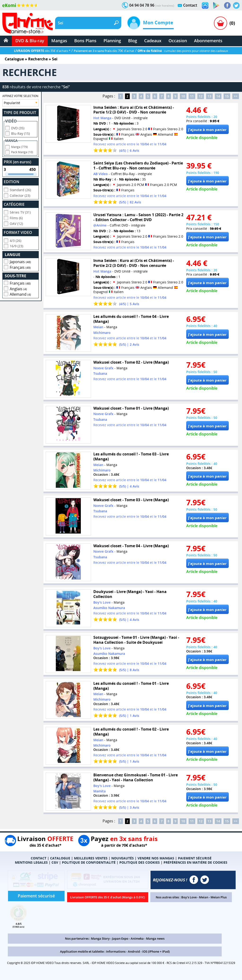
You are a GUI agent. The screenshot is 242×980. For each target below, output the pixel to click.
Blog (133, 41)
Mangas (59, 41)
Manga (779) (19, 146)
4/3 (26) (15, 240)
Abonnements (208, 41)
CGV (55, 862)
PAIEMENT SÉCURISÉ (195, 858)
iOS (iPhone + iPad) (156, 951)
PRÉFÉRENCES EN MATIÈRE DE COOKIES (195, 862)
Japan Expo (120, 938)
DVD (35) (18, 127)
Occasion (178, 41)
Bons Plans (85, 41)
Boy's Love (189, 897)
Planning (112, 41)
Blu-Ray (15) (20, 133)
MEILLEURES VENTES (91, 858)
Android (134, 951)
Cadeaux (153, 41)
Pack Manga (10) (22, 151)
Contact (190, 5)
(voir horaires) (165, 6)
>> (236, 96)
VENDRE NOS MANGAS (156, 858)
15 (227, 96)
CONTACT (39, 858)
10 (183, 96)
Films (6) (16, 217)
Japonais (20, 261)
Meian (204, 897)
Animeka (137, 938)
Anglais (18, 288)
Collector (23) (20, 195)
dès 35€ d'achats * (42, 51)
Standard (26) (20, 189)
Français (20, 267)
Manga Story (100, 938)
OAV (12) (16, 223)
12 (201, 96)
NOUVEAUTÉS (123, 858)
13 (209, 96)
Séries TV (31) (20, 212)
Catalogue (14, 59)
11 (192, 96)
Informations (116, 951)
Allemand (20, 294)
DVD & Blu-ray (30, 41)
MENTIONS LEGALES (31, 862)
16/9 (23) (16, 245)
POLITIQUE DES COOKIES (140, 862)
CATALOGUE (60, 858)
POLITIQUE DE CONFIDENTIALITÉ (89, 862)
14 (218, 96)
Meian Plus (219, 897)
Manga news (155, 938)
